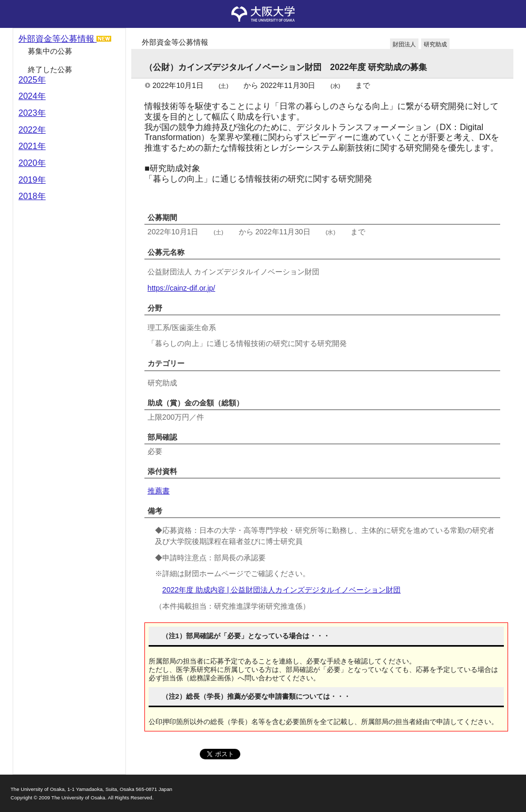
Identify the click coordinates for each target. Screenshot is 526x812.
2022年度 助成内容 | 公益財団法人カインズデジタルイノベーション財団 (281, 590)
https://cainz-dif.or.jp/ (181, 288)
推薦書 (159, 491)
